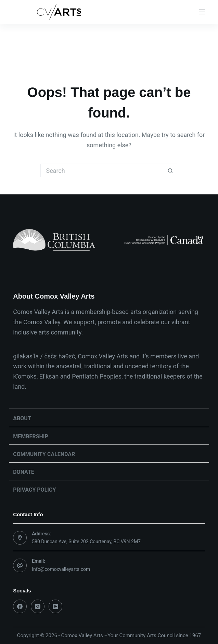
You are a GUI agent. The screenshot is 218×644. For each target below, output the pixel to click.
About (22, 418)
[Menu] (202, 12)
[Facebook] (20, 606)
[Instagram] (38, 606)
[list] (109, 240)
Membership (31, 436)
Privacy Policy (34, 490)
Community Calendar (44, 454)
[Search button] (170, 170)
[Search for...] (102, 170)
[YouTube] (55, 606)
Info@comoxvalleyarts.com (61, 569)
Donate (24, 472)
